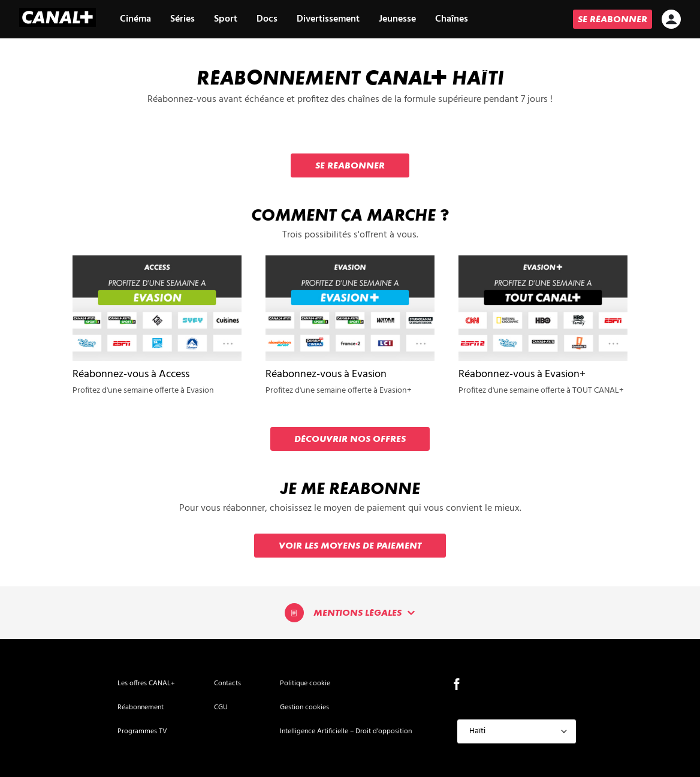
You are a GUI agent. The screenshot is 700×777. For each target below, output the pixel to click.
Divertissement (328, 19)
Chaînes (452, 19)
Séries (182, 19)
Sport (226, 19)
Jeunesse (397, 19)
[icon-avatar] (671, 21)
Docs (267, 19)
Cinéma (135, 19)
